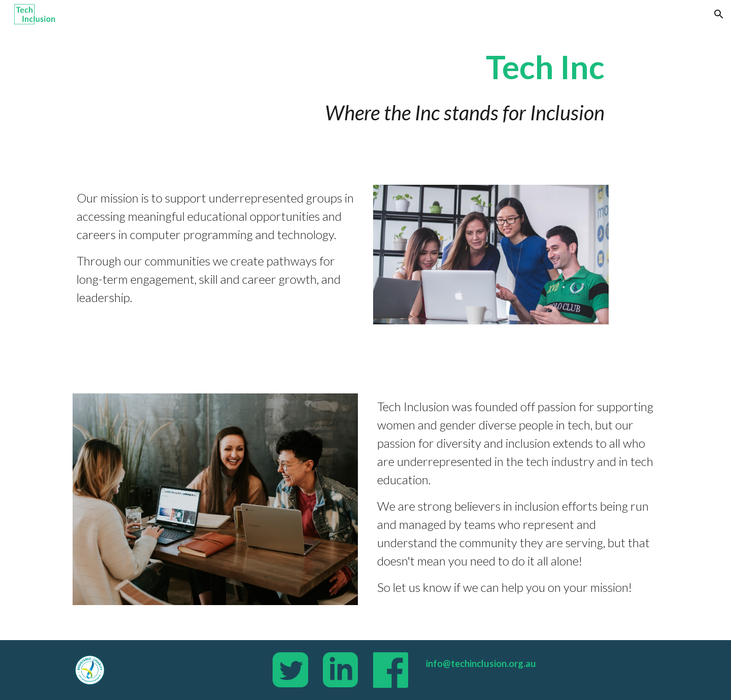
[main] (365, 86)
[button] (719, 14)
